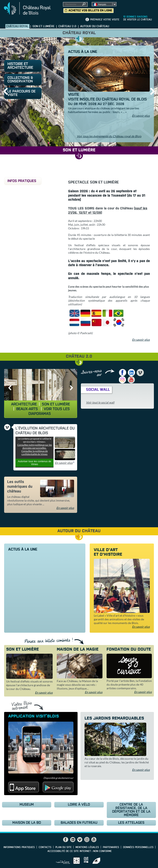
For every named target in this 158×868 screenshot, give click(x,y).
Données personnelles (138, 847)
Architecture (24, 404)
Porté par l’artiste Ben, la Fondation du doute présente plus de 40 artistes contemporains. (129, 684)
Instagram (123, 380)
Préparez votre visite (105, 20)
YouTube (131, 380)
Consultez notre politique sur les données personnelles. (35, 446)
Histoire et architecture (20, 66)
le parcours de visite (21, 93)
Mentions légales (87, 847)
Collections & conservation (20, 80)
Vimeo (140, 373)
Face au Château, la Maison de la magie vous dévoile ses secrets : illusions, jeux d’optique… (77, 685)
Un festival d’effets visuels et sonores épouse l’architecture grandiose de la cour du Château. (29, 685)
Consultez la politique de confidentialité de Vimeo (35, 453)
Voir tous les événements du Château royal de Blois (109, 136)
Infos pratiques (22, 181)
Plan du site (63, 847)
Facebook (123, 373)
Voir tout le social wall (100, 402)
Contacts (45, 847)
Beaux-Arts (28, 409)
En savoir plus (141, 116)
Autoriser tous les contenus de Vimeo (34, 463)
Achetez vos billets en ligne (90, 10)
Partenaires (111, 847)
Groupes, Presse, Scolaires (136, 6)
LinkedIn (131, 373)
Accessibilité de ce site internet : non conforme (80, 851)
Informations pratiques (19, 847)
